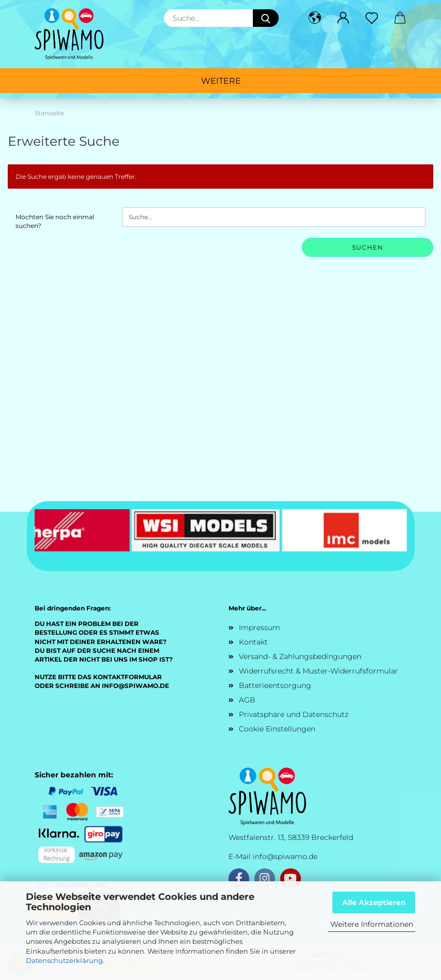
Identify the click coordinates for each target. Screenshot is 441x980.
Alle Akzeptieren (374, 902)
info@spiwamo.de (285, 856)
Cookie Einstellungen (277, 729)
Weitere (221, 81)
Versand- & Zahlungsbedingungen (300, 656)
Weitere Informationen (372, 924)
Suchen (368, 247)
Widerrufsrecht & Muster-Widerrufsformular (318, 671)
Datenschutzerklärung (64, 960)
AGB (247, 700)
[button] (315, 18)
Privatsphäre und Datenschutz (294, 714)
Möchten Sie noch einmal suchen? (55, 221)
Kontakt (253, 642)
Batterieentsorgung (275, 685)
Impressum (260, 627)
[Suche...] (266, 18)
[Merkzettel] (372, 18)
